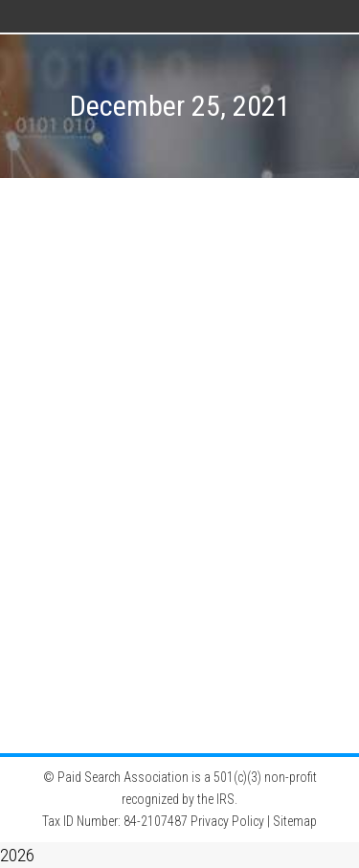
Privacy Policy (227, 821)
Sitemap (295, 821)
